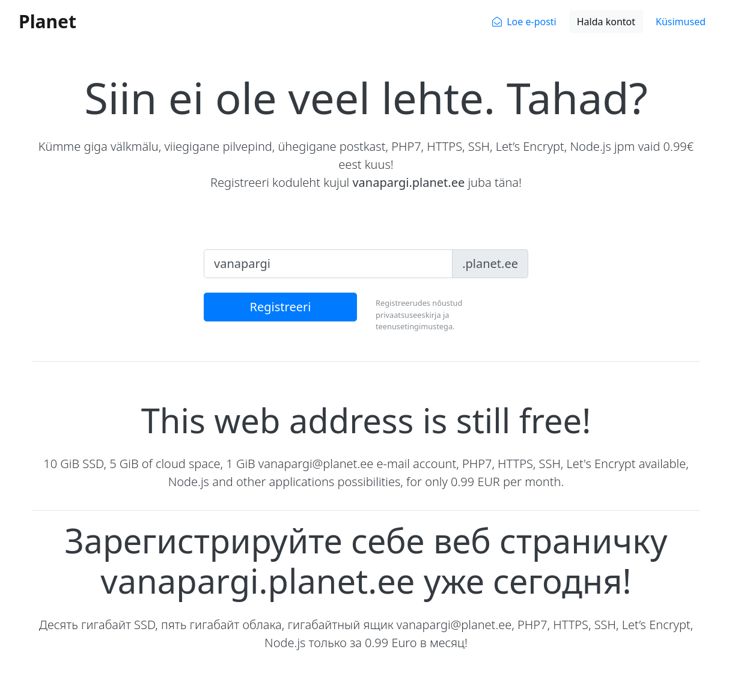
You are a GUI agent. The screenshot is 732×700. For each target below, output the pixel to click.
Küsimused (681, 22)
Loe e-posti (532, 22)
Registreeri (281, 307)
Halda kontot (606, 22)
